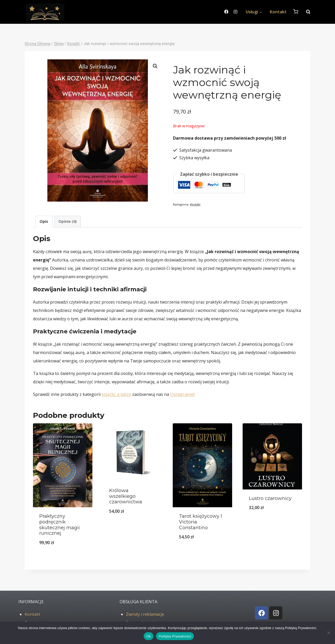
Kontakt (278, 12)
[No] (328, 633)
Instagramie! (182, 394)
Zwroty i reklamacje (145, 614)
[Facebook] (226, 12)
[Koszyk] (296, 12)
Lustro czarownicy (270, 498)
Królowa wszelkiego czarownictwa (126, 496)
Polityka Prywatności (175, 636)
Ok (149, 636)
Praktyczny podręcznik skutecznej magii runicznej (60, 525)
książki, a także (116, 394)
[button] (155, 66)
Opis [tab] (44, 221)
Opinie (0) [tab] (68, 221)
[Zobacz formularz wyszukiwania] (306, 12)
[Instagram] (235, 12)
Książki (195, 204)
